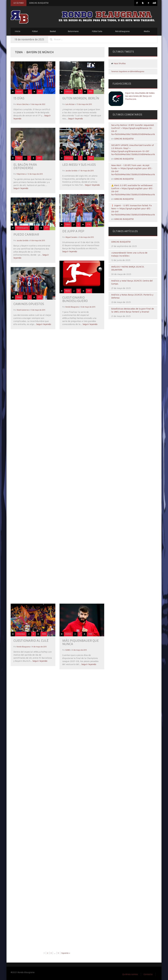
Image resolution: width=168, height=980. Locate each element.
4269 (91, 158)
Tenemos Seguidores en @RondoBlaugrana (128, 72)
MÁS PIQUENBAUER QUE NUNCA (80, 642)
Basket (53, 31)
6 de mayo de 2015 (87, 237)
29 (79, 291)
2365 (89, 291)
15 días (19, 98)
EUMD (68, 650)
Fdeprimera (21, 174)
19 (80, 92)
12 (78, 224)
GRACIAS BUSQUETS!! (39, 3)
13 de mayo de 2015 (84, 104)
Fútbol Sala (97, 31)
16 (80, 158)
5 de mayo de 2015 (38, 310)
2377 (47, 228)
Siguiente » (66, 953)
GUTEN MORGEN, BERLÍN (81, 98)
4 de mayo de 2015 (39, 647)
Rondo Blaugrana (72, 307)
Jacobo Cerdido (71, 171)
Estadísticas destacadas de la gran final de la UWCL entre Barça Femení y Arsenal (133, 310)
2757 (40, 297)
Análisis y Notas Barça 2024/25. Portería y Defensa (132, 296)
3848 (44, 634)
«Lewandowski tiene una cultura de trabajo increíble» (129, 254)
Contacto (148, 974)
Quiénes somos (130, 974)
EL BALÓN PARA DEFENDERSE (25, 166)
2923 (90, 92)
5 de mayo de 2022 (38, 104)
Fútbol (35, 31)
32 (33, 634)
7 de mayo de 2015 (87, 171)
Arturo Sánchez (23, 104)
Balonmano (73, 31)
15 (30, 297)
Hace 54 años (120, 64)
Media (147, 31)
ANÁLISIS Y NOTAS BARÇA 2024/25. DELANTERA (128, 268)
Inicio (18, 31)
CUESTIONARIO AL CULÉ (31, 641)
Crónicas (69, 92)
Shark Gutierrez (23, 310)
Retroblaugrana (122, 31)
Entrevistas (21, 634)
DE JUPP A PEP (73, 231)
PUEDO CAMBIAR (26, 235)
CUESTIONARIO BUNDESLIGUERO (75, 299)
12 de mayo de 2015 (35, 174)
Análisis (68, 634)
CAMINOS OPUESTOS (29, 304)
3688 (90, 634)
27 (80, 634)
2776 (88, 224)
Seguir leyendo (75, 119)
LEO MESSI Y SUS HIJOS (79, 165)
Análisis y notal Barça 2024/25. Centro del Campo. (132, 282)
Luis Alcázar (70, 104)
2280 (39, 158)
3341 (40, 92)
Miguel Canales (71, 237)
